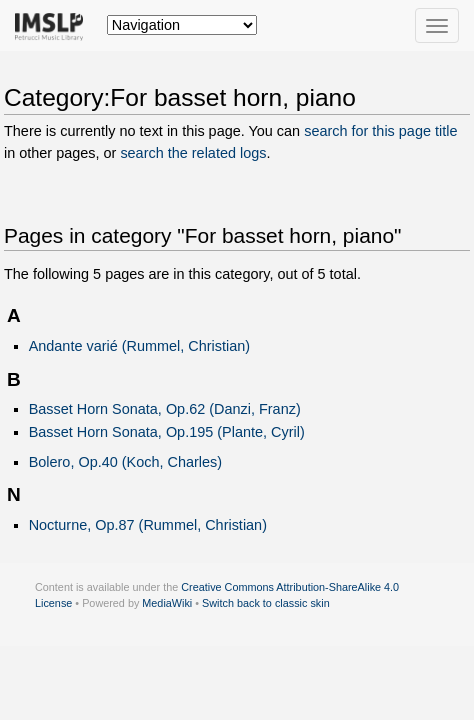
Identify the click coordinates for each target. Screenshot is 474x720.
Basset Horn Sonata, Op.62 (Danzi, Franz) (165, 409)
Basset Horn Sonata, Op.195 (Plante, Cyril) (167, 432)
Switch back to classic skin (266, 603)
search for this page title (380, 131)
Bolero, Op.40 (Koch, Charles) (125, 462)
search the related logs (193, 153)
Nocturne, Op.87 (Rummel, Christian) (148, 525)
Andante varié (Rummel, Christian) (139, 346)
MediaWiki (167, 603)
